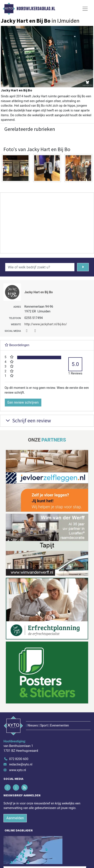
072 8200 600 (19, 759)
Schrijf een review (28, 421)
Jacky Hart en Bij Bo (39, 292)
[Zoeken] (83, 267)
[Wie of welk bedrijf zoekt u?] (40, 267)
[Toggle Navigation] (85, 9)
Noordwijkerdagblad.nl (36, 9)
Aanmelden (15, 818)
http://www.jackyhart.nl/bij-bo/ (46, 324)
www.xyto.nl (18, 770)
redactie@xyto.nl (21, 764)
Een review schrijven (23, 402)
